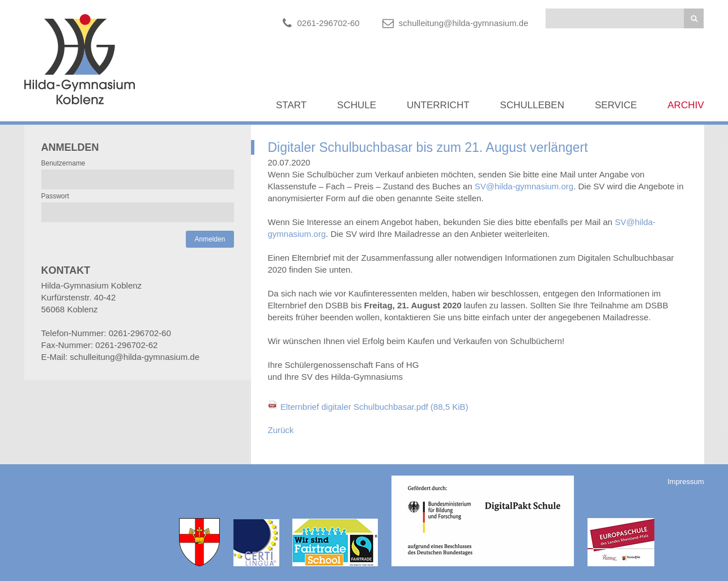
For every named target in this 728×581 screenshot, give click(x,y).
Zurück (281, 430)
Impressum (686, 482)
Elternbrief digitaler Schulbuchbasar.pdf (374, 407)
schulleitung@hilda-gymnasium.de (464, 23)
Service (616, 105)
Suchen (694, 18)
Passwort (55, 196)
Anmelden (210, 239)
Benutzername (63, 163)
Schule (357, 105)
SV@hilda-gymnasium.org (524, 186)
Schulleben (532, 105)
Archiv (686, 105)
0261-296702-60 (329, 23)
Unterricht (438, 105)
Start (291, 105)
